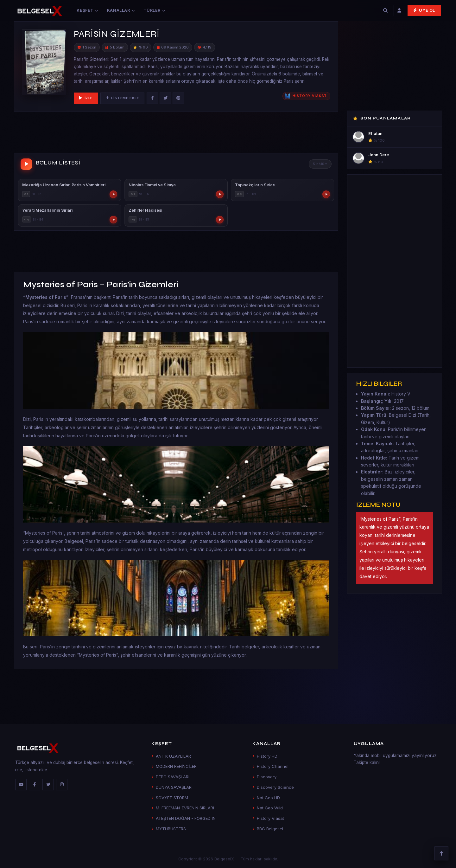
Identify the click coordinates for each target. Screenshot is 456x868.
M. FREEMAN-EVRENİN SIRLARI (183, 808)
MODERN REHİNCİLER (174, 766)
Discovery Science (273, 787)
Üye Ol (424, 10)
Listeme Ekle (122, 98)
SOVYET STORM (170, 798)
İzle (86, 98)
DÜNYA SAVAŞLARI (172, 787)
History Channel (270, 766)
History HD (265, 756)
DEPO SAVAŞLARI (170, 777)
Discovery (264, 777)
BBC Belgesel (268, 829)
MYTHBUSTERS (169, 829)
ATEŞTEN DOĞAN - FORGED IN (184, 818)
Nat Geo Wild (268, 808)
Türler (154, 10)
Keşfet (87, 10)
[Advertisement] (176, 134)
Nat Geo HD (266, 798)
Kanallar (121, 10)
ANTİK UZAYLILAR (171, 756)
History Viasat (268, 818)
